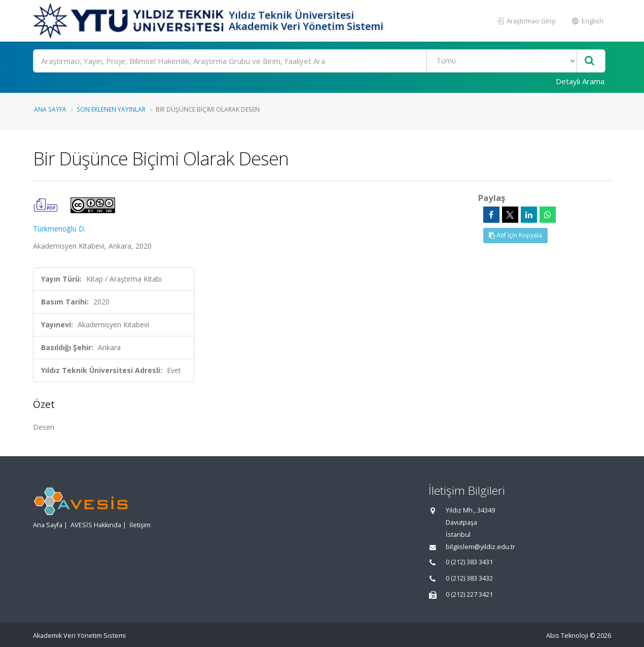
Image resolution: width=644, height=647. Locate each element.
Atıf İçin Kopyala (515, 235)
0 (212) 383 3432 (469, 578)
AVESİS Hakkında (96, 525)
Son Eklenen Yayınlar (111, 109)
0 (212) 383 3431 (469, 562)
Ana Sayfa (50, 109)
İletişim (140, 525)
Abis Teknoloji (567, 636)
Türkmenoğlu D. (59, 229)
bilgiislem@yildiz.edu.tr (480, 547)
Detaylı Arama (580, 81)
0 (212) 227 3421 (469, 594)
